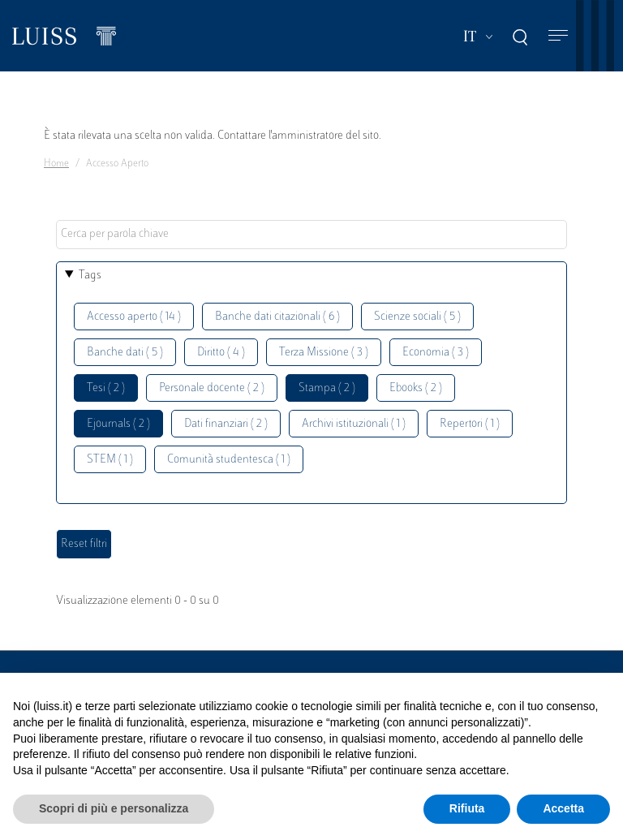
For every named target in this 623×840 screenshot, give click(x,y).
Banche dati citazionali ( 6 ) (277, 317)
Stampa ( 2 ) (327, 388)
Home (56, 164)
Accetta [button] (563, 808)
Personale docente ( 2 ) (212, 388)
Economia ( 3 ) (436, 353)
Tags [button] (90, 276)
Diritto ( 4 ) (221, 353)
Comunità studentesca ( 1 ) (229, 460)
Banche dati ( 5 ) (125, 353)
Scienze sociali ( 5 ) (417, 317)
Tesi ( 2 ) (106, 388)
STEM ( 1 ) (110, 460)
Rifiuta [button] (467, 808)
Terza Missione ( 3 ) (324, 353)
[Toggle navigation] (558, 36)
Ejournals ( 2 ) (118, 424)
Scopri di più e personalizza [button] (114, 808)
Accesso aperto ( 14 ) (134, 317)
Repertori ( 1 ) (470, 424)
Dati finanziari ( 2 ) (226, 424)
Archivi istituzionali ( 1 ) (354, 424)
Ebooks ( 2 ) (416, 388)
